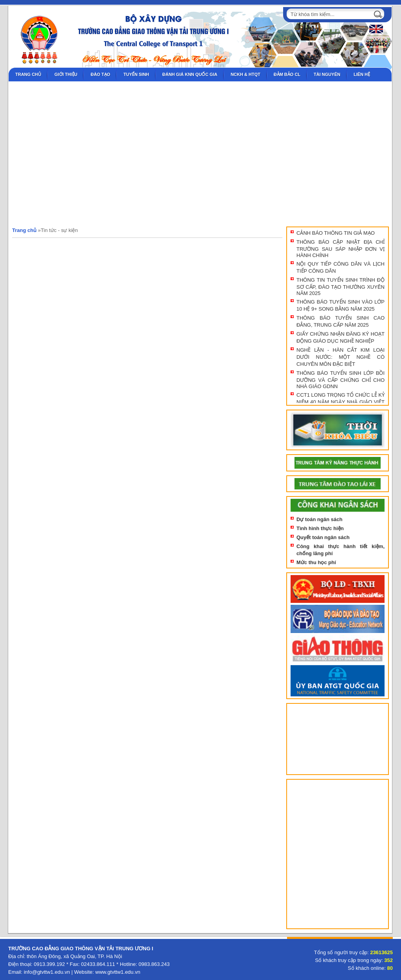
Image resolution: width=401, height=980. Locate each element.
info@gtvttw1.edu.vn (47, 972)
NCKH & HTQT (246, 74)
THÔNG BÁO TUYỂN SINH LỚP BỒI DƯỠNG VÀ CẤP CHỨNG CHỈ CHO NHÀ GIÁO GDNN (340, 380)
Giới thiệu (66, 74)
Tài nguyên (327, 74)
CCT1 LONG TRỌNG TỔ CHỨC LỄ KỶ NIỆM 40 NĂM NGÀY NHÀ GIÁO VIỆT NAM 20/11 (340, 402)
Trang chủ (28, 74)
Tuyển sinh (136, 74)
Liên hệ (362, 74)
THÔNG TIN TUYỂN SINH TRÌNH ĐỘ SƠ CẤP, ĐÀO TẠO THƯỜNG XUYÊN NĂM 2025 (340, 287)
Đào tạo (100, 74)
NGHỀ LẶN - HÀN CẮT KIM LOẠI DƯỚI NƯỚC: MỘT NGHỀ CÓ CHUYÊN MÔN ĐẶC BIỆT (340, 357)
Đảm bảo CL (287, 74)
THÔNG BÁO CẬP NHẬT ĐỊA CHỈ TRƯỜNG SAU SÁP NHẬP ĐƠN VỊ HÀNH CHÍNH (340, 249)
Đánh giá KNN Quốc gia (190, 74)
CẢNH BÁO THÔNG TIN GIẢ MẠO (336, 233)
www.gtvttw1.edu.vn (118, 972)
